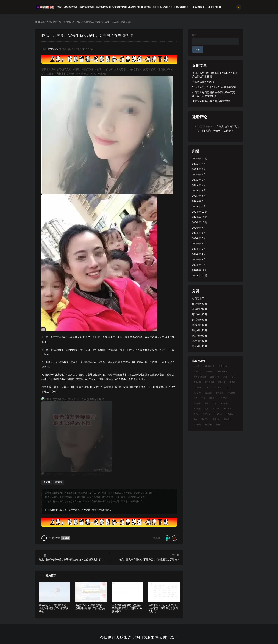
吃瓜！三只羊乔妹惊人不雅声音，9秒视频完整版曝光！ (149, 485)
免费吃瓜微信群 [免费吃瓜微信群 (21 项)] (200, 377)
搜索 (194, 35)
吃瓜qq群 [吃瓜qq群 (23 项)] (197, 382)
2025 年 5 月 (199, 185)
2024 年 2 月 (199, 259)
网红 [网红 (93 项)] (195, 419)
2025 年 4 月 (199, 190)
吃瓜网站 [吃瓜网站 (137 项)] (197, 387)
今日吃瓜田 (69, 22)
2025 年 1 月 (199, 206)
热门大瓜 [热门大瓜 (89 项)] (228, 409)
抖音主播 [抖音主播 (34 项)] (213, 398)
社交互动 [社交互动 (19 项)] (207, 414)
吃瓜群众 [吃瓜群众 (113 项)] (218, 387)
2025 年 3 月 (199, 196)
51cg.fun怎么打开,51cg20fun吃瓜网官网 (214, 87)
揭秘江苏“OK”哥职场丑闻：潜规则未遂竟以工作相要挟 (90, 532)
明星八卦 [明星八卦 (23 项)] (224, 403)
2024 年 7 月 (199, 238)
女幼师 (47, 408)
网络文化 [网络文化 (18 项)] (216, 419)
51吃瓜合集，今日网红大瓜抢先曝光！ (164, 573)
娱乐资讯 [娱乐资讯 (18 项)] (220, 393)
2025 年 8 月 (199, 169)
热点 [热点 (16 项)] (207, 409)
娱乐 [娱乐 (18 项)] (228, 387)
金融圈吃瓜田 (199, 341)
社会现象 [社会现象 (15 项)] (229, 414)
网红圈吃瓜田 (199, 336)
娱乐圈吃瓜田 (199, 320)
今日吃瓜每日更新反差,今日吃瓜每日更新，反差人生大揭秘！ (213, 94)
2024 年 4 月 (199, 254)
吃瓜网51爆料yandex (204, 82)
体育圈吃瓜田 (199, 304)
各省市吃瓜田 (199, 309)
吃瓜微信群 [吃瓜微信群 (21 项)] (210, 382)
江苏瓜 (59, 408)
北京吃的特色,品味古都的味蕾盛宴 (211, 101)
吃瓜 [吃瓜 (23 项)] (233, 377)
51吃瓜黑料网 (132, 616)
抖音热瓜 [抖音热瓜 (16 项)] (224, 398)
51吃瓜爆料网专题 (99, 604)
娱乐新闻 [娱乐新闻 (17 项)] (208, 393)
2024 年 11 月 (200, 217)
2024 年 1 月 (199, 265)
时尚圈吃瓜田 (199, 325)
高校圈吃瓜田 (199, 346)
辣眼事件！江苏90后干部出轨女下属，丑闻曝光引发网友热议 (163, 534)
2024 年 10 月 (200, 222)
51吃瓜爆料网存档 (99, 610)
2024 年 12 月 (200, 212)
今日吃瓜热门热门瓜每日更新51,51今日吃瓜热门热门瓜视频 (215, 75)
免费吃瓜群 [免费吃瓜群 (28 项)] (215, 377)
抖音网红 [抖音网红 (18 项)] (197, 403)
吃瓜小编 (53, 49)
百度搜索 (129, 610)
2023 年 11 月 (200, 275)
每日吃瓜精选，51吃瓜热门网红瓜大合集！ (116, 573)
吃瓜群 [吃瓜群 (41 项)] (208, 387)
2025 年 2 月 (199, 201)
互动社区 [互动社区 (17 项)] (197, 371)
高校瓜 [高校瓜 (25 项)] (219, 424)
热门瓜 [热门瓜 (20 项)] (196, 414)
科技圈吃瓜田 (199, 330)
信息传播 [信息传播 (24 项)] (208, 371)
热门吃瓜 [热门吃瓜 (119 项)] (216, 409)
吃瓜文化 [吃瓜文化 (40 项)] (222, 382)
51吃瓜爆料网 (54, 22)
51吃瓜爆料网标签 (99, 616)
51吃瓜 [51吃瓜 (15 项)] (196, 366)
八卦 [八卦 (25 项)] (225, 377)
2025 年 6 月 (199, 180)
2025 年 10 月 (200, 159)
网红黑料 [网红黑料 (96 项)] (205, 419)
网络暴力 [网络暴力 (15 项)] (228, 419)
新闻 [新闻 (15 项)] (207, 403)
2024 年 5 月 (199, 249)
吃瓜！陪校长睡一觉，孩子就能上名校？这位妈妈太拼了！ (71, 485)
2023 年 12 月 (200, 270)
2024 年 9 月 (199, 228)
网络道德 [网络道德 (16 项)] (208, 424)
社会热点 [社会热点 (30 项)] (218, 414)
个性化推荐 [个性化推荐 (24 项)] (223, 366)
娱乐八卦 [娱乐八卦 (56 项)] (197, 393)
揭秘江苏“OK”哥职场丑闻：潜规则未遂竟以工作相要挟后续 (54, 534)
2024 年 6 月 (199, 243)
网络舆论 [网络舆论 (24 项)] (197, 424)
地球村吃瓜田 (199, 314)
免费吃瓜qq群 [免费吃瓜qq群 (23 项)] (222, 371)
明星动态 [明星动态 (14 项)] (197, 409)
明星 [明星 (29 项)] (215, 403)
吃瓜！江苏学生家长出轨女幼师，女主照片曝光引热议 (87, 35)
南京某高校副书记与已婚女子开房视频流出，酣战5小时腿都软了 (127, 534)
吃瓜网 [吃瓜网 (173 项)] (232, 382)
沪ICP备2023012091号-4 (163, 642)
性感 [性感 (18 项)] (195, 398)
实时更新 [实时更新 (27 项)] (231, 393)
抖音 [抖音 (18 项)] (203, 398)
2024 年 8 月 (199, 233)
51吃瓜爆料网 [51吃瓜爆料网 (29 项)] (209, 366)
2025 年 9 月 (199, 164)
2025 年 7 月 (199, 174)
